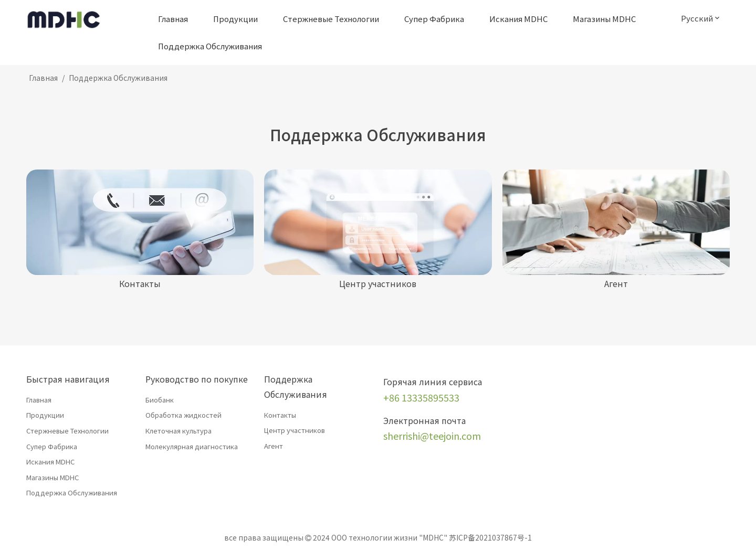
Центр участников (295, 430)
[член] (378, 222)
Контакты (280, 415)
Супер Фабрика (52, 446)
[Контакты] (140, 222)
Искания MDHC (50, 462)
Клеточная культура (178, 431)
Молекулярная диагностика (192, 446)
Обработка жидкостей (183, 415)
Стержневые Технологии (67, 431)
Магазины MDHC (52, 477)
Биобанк (160, 400)
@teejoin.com (450, 436)
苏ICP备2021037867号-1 (490, 537)
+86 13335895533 (421, 397)
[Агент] (616, 222)
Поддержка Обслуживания (72, 493)
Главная (39, 400)
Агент (274, 446)
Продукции (45, 415)
